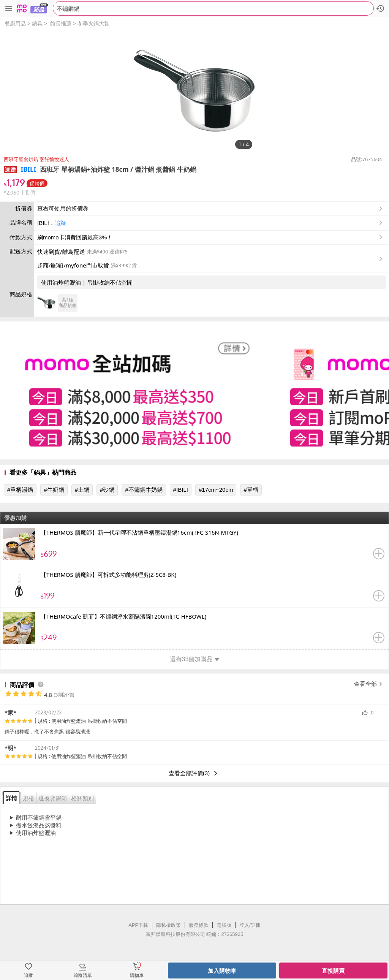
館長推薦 (61, 24)
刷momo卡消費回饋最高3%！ (75, 237)
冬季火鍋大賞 (93, 24)
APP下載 (138, 925)
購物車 (137, 975)
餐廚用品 (15, 24)
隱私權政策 (168, 925)
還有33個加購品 (195, 659)
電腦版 (224, 925)
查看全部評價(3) (194, 773)
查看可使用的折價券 (211, 209)
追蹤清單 (83, 975)
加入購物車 (222, 971)
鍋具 (37, 24)
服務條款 (199, 925)
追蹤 (60, 223)
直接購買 (333, 971)
